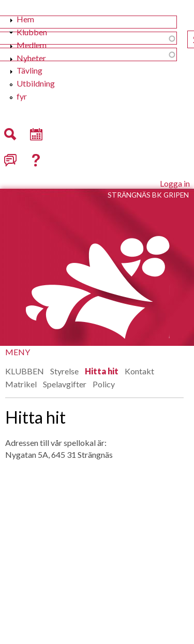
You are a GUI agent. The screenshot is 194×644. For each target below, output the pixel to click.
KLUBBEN (25, 371)
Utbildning (36, 83)
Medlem (32, 45)
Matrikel (21, 384)
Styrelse (64, 371)
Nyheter (31, 58)
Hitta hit (102, 371)
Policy (104, 384)
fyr (22, 96)
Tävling (29, 70)
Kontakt (139, 371)
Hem (25, 19)
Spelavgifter (65, 384)
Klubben (32, 32)
